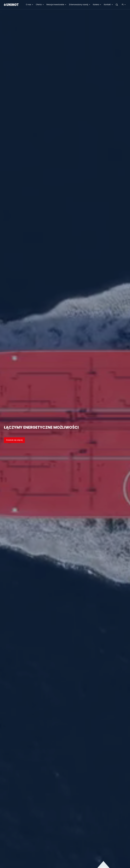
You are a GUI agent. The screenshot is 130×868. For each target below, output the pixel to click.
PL (124, 5)
